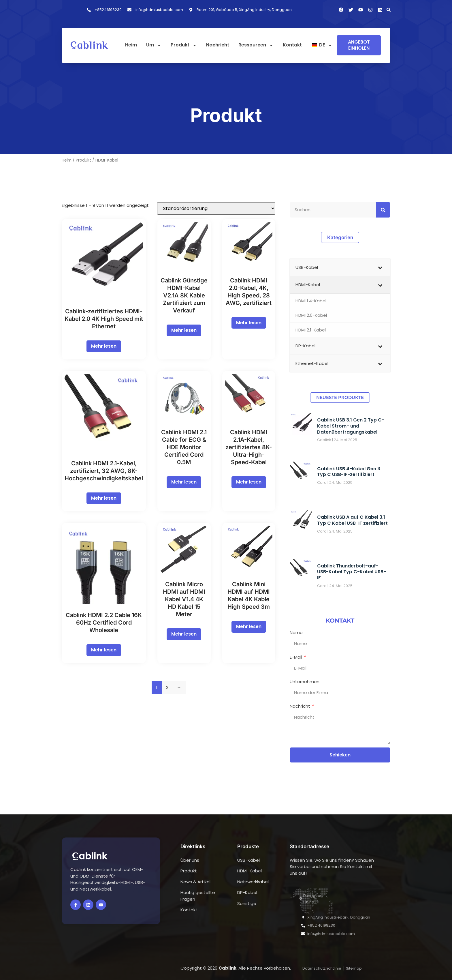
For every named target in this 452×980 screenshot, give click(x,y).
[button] (389, 10)
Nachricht (218, 45)
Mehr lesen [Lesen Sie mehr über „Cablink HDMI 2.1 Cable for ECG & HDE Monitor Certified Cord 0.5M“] (184, 482)
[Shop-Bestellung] (216, 208)
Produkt (184, 45)
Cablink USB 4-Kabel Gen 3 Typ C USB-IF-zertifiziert (349, 472)
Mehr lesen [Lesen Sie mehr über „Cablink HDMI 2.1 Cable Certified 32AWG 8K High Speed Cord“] (104, 498)
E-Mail (296, 657)
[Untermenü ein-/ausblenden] (380, 267)
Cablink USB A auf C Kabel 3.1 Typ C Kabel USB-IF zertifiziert (352, 520)
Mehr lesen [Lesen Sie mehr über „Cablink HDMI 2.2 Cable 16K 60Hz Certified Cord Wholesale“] (104, 650)
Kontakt (292, 45)
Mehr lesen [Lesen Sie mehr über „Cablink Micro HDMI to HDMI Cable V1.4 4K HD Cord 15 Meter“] (184, 634)
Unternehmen (305, 682)
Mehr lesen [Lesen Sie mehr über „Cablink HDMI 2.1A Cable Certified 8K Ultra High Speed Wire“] (249, 482)
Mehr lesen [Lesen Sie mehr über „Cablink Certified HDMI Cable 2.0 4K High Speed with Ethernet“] (104, 346)
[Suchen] (383, 210)
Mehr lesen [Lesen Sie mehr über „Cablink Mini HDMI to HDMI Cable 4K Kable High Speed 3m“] (249, 626)
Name (296, 633)
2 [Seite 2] (167, 687)
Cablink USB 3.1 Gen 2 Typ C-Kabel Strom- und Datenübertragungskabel (351, 426)
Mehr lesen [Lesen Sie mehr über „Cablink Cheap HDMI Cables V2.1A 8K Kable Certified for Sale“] (184, 330)
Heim (131, 45)
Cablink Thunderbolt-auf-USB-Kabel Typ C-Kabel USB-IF (352, 572)
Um (154, 45)
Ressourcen (256, 45)
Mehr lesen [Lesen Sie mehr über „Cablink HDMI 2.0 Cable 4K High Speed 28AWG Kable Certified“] (249, 323)
